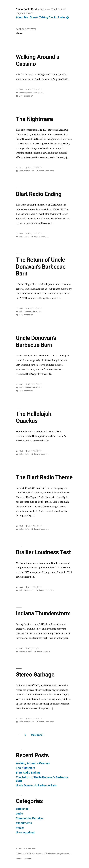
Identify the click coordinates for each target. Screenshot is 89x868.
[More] (67, 18)
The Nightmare (34, 119)
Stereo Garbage (35, 675)
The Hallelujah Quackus (34, 417)
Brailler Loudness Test (43, 552)
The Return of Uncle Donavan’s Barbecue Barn (41, 267)
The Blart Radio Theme (44, 477)
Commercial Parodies (33, 312)
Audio (61, 17)
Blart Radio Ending (39, 194)
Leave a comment (26, 96)
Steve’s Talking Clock (43, 17)
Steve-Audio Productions (31, 9)
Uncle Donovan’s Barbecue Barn (36, 341)
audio (30, 93)
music (26, 237)
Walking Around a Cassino (33, 763)
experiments (29, 171)
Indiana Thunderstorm (43, 613)
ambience (23, 93)
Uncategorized (39, 93)
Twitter (19, 859)
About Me (22, 17)
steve (21, 89)
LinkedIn (28, 859)
